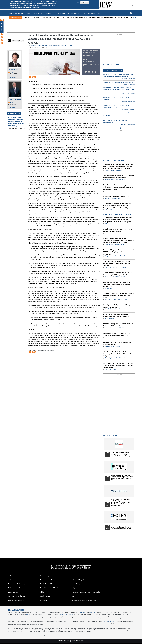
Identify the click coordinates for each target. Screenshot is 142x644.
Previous (134, 17)
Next (136, 17)
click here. (123, 635)
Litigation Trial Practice (89, 62)
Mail (90, 72)
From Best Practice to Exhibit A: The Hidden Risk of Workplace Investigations (118, 177)
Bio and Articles (13, 77)
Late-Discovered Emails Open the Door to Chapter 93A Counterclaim (117, 230)
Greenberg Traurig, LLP (60, 46)
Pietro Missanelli (120, 358)
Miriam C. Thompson (110, 369)
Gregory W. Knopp (110, 180)
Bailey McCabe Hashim (120, 300)
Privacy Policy (93, 613)
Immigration (44, 600)
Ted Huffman (108, 191)
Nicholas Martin (15, 69)
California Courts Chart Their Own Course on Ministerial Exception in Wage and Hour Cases (118, 296)
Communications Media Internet (89, 59)
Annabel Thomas (109, 328)
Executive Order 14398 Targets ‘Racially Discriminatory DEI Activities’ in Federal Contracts (84, 17)
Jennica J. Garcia (119, 244)
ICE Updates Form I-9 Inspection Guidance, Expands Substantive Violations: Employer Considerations (118, 365)
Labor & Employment (79, 584)
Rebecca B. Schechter (111, 337)
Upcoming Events (110, 435)
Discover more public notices (111, 128)
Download (93, 72)
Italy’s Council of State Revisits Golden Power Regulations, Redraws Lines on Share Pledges (118, 354)
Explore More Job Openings (15, 128)
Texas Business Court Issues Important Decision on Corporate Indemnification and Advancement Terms (118, 187)
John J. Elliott (108, 210)
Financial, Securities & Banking (50, 588)
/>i (96, 72)
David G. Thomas (109, 233)
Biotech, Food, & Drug (15, 588)
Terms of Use (83, 613)
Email (12, 72)
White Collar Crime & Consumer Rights (84, 600)
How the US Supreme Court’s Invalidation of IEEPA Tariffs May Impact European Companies (118, 252)
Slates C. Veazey (109, 170)
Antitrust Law (12, 580)
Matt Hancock (108, 346)
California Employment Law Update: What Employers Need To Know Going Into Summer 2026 (122, 478)
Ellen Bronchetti (109, 300)
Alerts (71, 46)
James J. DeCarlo (15, 100)
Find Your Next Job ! (14, 113)
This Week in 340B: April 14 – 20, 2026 (37, 17)
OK (78, 3)
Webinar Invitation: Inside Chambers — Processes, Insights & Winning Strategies (121, 454)
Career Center (74, 13)
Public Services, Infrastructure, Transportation (86, 592)
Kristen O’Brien (116, 198)
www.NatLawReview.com (67, 614)
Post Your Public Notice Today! (113, 70)
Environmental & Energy (48, 580)
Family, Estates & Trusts (48, 584)
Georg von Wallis (109, 256)
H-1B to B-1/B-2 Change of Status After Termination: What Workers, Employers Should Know (116, 284)
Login (134, 5)
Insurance (75, 576)
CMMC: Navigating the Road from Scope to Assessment (121, 528)
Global (42, 592)
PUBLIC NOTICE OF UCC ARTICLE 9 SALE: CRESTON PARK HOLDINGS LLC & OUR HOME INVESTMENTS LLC (118, 90)
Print (87, 72)
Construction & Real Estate (17, 596)
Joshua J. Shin (109, 288)
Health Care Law (45, 596)
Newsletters (50, 13)
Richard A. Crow (109, 244)
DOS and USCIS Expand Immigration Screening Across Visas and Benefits (116, 315)
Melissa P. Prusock (110, 267)
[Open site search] (131, 13)
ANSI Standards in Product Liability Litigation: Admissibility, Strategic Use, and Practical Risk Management (121, 502)
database (28, 614)
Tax (73, 596)
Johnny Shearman (120, 328)
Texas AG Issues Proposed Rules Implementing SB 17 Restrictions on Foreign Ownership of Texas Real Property (118, 240)
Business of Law (13, 592)
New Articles (2, 27)
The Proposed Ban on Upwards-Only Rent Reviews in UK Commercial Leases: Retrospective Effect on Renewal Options (117, 206)
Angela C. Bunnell (120, 233)
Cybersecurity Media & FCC (17, 600)
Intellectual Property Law (80, 580)
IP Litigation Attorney (15, 117)
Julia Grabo (108, 198)
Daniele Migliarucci (110, 358)
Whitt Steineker (119, 170)
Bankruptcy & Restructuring (17, 584)
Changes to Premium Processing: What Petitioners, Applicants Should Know (117, 334)
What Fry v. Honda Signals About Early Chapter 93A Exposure (116, 306)
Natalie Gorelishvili (110, 318)
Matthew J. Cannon (121, 267)
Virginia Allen (117, 346)
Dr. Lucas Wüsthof (120, 256)
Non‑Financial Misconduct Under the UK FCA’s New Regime (117, 343)
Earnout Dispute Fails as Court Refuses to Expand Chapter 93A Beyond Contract (117, 274)
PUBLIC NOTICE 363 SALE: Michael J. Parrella (118, 82)
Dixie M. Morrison (120, 180)
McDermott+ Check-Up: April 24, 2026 (116, 196)
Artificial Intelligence (14, 576)
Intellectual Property (89, 56)
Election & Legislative (47, 576)
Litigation (75, 588)
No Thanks (85, 3)
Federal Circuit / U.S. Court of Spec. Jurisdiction (91, 65)
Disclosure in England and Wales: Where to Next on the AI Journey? (118, 325)
